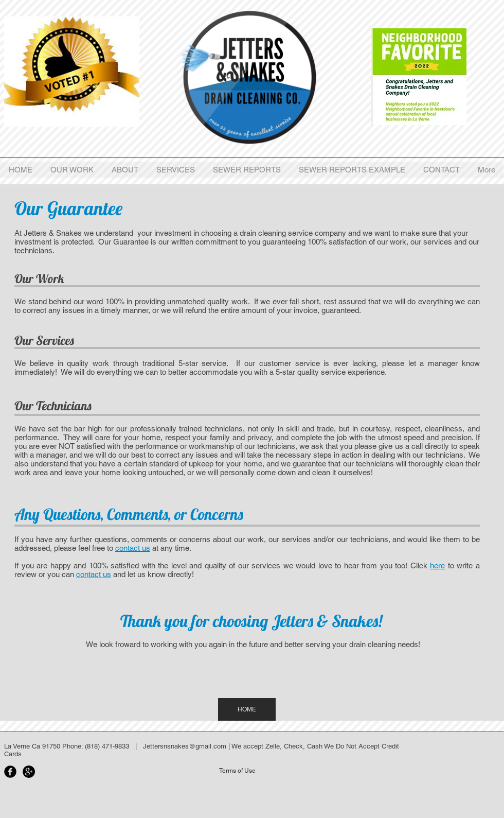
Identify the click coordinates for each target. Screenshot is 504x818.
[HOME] (247, 709)
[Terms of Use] (237, 771)
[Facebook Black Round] (10, 772)
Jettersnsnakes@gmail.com (185, 746)
